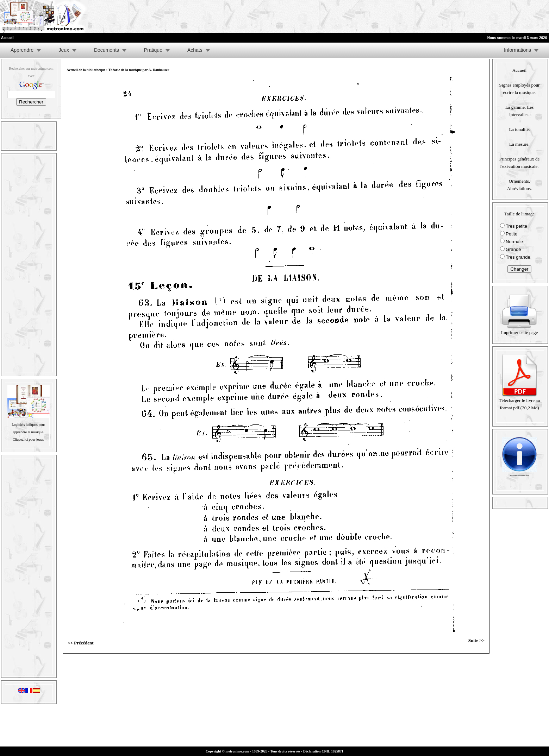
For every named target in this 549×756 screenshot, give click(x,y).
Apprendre (22, 50)
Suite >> (476, 640)
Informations (517, 50)
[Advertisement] (462, 17)
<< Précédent (81, 643)
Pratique (153, 50)
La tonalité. (519, 129)
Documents (107, 50)
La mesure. (519, 144)
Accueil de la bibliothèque (86, 70)
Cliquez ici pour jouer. (28, 439)
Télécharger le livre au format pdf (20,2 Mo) (519, 401)
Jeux (64, 50)
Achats (195, 50)
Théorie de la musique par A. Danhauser (139, 70)
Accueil (519, 70)
